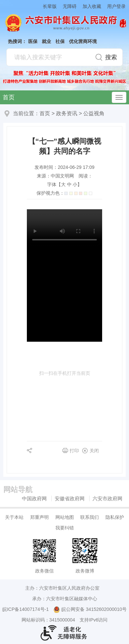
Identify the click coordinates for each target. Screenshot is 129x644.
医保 (33, 41)
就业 (46, 41)
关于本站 (14, 517)
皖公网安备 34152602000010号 (90, 610)
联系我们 (90, 517)
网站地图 (65, 517)
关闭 (94, 451)
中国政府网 (34, 498)
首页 (9, 97)
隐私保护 (115, 517)
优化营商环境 (83, 41)
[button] (47, 6)
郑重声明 (39, 517)
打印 (74, 451)
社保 (60, 41)
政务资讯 (67, 113)
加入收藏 (92, 6)
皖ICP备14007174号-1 (26, 609)
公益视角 (94, 113)
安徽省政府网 (70, 498)
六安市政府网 (107, 498)
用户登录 (116, 6)
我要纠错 (65, 528)
